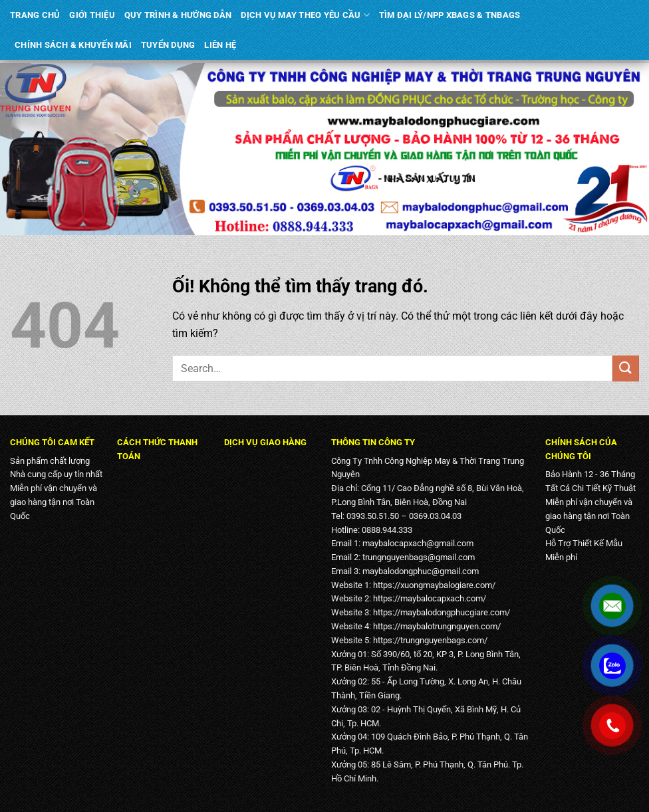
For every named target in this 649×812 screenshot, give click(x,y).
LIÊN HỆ (220, 45)
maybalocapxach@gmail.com (418, 543)
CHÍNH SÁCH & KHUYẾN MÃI (73, 45)
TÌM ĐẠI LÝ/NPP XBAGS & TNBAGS (450, 15)
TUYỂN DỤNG (168, 45)
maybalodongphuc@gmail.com (421, 571)
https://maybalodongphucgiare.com (440, 612)
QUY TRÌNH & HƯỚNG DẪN (178, 15)
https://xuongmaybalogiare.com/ (434, 585)
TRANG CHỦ (35, 15)
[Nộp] (626, 368)
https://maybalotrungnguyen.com (435, 626)
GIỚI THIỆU (92, 15)
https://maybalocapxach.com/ (430, 598)
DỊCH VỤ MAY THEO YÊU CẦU (305, 15)
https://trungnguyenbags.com (429, 640)
